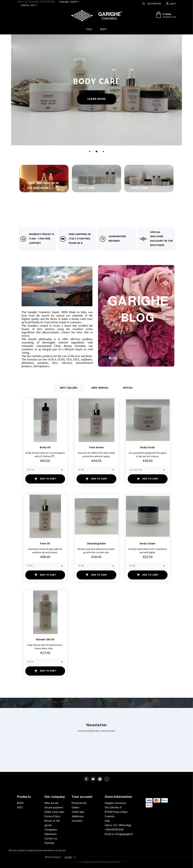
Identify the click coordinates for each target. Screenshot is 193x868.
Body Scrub (148, 448)
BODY (103, 29)
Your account (82, 797)
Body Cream (148, 544)
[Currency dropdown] (34, 5)
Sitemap (49, 843)
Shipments (50, 834)
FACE (20, 808)
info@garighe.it (124, 834)
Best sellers (69, 388)
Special (128, 388)
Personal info (79, 803)
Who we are (51, 803)
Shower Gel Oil (45, 640)
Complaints (51, 830)
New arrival (100, 388)
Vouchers (77, 821)
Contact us (51, 839)
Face (89, 29)
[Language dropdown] (75, 2)
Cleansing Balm (96, 544)
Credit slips (78, 812)
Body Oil (45, 448)
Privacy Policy (52, 817)
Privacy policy (53, 857)
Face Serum (96, 448)
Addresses (78, 817)
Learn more (105, 99)
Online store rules (54, 812)
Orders (76, 808)
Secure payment (54, 808)
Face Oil (45, 544)
